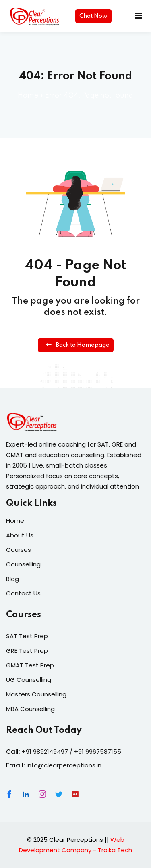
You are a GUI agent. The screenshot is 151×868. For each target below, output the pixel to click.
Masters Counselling (36, 694)
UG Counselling (29, 680)
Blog (12, 579)
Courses (19, 550)
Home (28, 96)
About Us (20, 535)
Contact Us (23, 593)
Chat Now (93, 16)
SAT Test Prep (27, 636)
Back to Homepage (76, 345)
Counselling (23, 564)
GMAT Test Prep (30, 665)
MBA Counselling (30, 709)
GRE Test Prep (27, 651)
